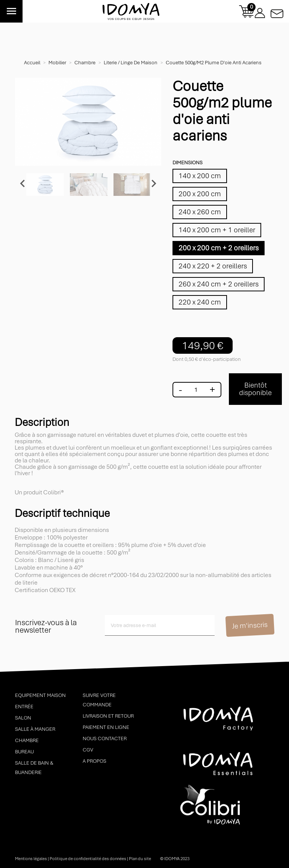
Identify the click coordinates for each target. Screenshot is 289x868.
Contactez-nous (277, 11)
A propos (95, 761)
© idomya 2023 (175, 859)
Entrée (24, 707)
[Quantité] (196, 390)
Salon (23, 718)
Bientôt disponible (255, 389)
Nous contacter (105, 738)
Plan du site (140, 859)
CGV (88, 750)
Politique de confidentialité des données (88, 859)
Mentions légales (31, 859)
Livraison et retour (108, 716)
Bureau (24, 752)
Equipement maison (40, 695)
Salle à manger (35, 729)
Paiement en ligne (106, 727)
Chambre (27, 740)
